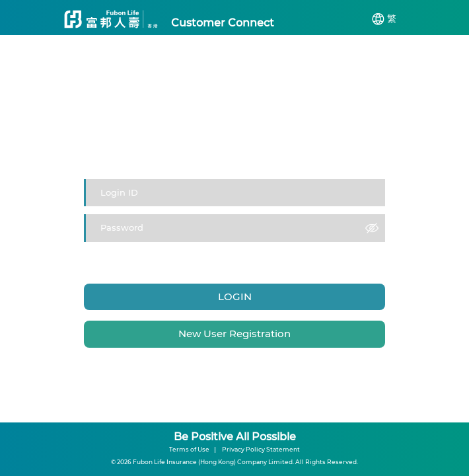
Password (171, 254)
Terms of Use (189, 449)
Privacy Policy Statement (261, 449)
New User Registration (234, 334)
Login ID (134, 254)
